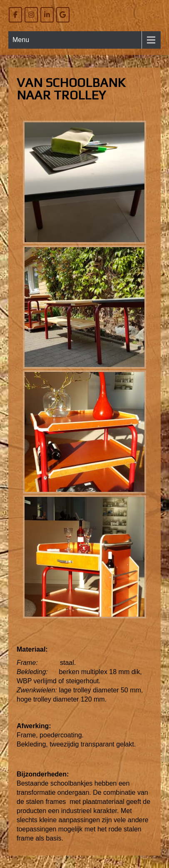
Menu (21, 40)
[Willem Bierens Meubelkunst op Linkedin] (47, 15)
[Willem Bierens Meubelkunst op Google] (63, 15)
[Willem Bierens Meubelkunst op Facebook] (15, 15)
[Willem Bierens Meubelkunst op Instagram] (31, 15)
